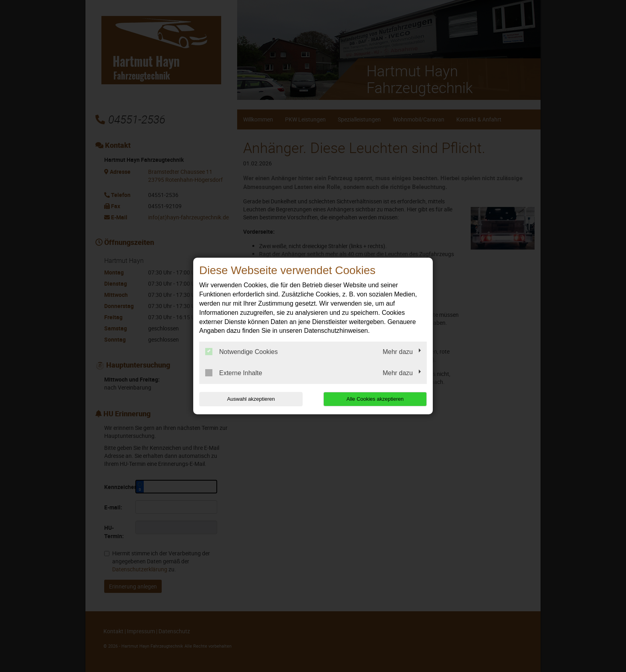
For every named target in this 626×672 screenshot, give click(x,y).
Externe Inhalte (234, 373)
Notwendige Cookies (242, 352)
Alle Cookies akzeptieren (375, 399)
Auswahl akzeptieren (250, 399)
